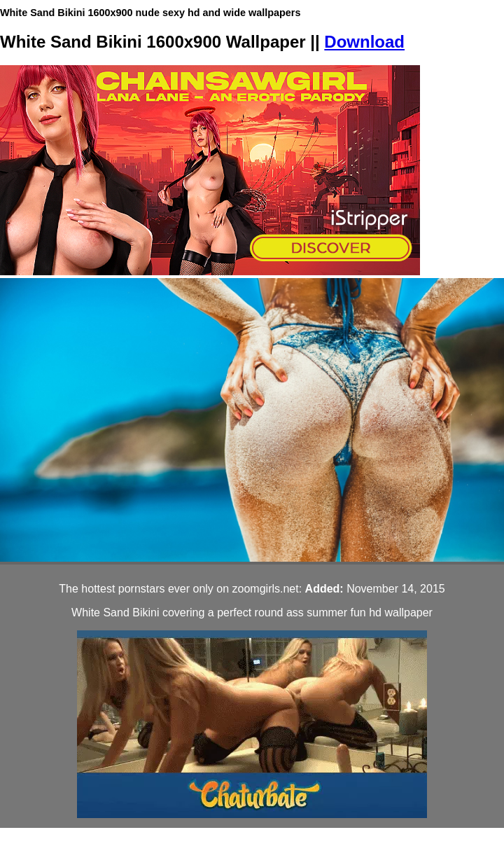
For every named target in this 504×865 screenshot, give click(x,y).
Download (364, 42)
